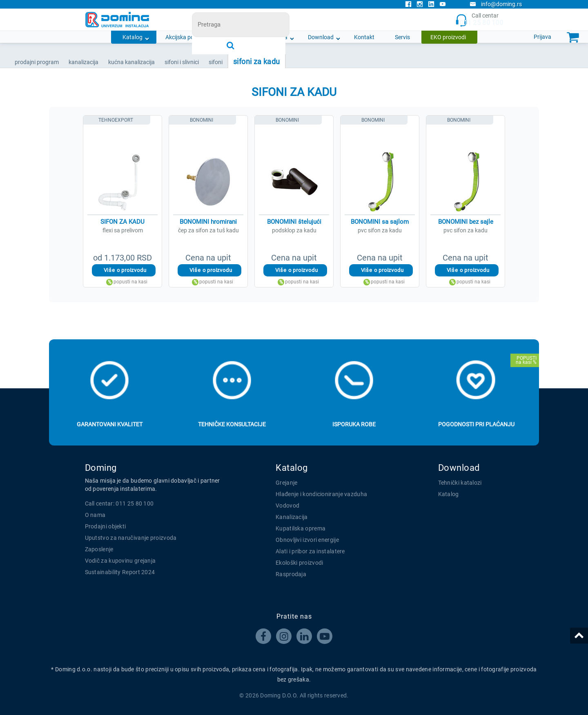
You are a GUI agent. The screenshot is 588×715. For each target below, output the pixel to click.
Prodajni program (37, 62)
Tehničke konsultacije (232, 424)
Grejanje (286, 483)
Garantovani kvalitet (110, 424)
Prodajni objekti (106, 526)
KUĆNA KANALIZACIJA (131, 62)
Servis (402, 37)
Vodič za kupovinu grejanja (120, 561)
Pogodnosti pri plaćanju (476, 424)
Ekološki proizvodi (299, 563)
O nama (277, 37)
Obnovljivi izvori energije (307, 540)
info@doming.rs (496, 4)
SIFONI (216, 62)
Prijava (542, 37)
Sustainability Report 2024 (120, 572)
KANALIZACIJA (84, 62)
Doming (101, 468)
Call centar (479, 20)
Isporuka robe (354, 424)
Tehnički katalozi (460, 483)
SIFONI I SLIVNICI (182, 62)
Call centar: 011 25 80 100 (119, 503)
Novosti (237, 37)
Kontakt (364, 37)
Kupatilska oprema (301, 528)
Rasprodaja (291, 574)
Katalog (133, 37)
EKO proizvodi (448, 37)
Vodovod (287, 506)
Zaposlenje (99, 549)
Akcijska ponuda (186, 37)
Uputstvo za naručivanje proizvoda (131, 538)
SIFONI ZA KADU (257, 61)
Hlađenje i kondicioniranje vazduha (321, 494)
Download (321, 37)
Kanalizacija (292, 517)
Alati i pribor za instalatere (310, 551)
